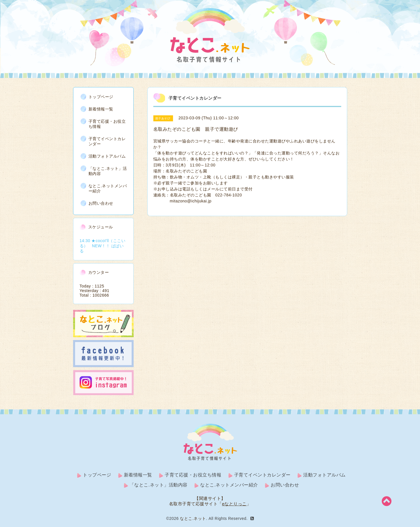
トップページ (101, 97)
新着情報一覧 (101, 109)
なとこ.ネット (193, 518)
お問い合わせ (101, 203)
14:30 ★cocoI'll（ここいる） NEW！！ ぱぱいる (103, 246)
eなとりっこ (234, 504)
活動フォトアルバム (107, 156)
